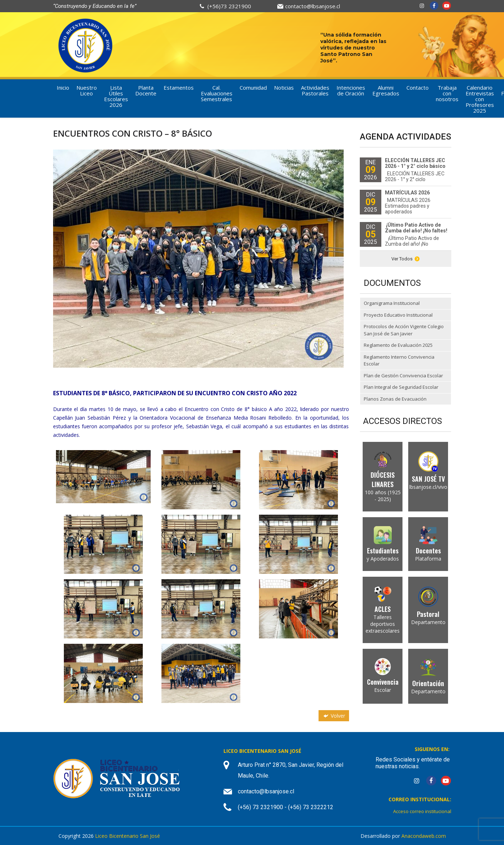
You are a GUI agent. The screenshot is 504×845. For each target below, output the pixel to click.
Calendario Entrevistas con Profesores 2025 (480, 99)
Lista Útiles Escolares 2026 (116, 96)
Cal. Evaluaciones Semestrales (217, 93)
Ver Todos (406, 259)
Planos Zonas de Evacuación (395, 399)
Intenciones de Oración (351, 90)
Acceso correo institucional (422, 811)
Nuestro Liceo (87, 90)
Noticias (284, 88)
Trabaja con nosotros (447, 93)
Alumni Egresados (386, 90)
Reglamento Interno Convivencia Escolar (399, 360)
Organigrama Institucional (392, 303)
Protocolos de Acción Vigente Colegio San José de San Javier (404, 330)
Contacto (418, 88)
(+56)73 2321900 (229, 6)
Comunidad (253, 88)
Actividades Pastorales (315, 90)
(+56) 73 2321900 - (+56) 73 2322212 (286, 807)
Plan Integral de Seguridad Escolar (401, 387)
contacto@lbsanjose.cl (313, 6)
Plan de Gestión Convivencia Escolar (403, 376)
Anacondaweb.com (424, 836)
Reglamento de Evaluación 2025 (398, 345)
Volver (334, 716)
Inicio (63, 88)
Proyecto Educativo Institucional (398, 315)
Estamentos (179, 88)
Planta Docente (146, 90)
